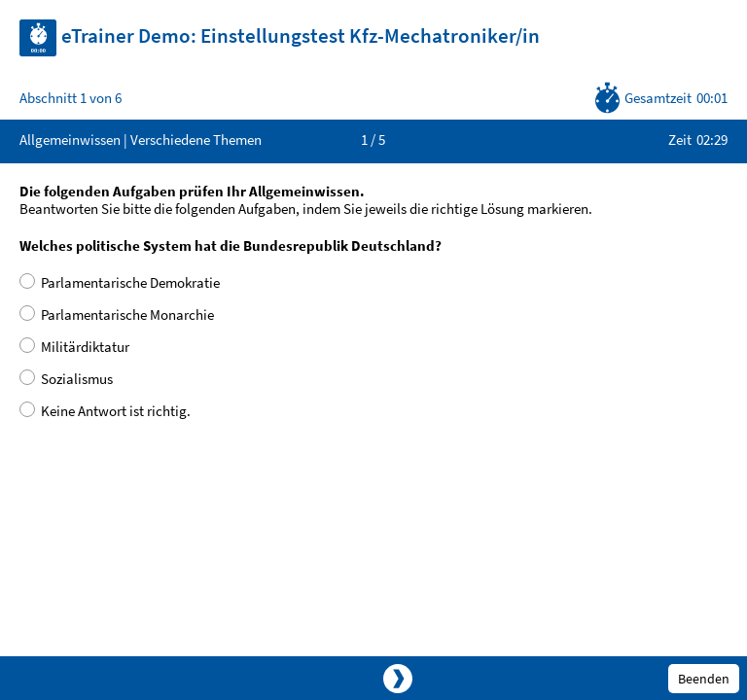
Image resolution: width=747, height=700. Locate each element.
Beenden (704, 679)
